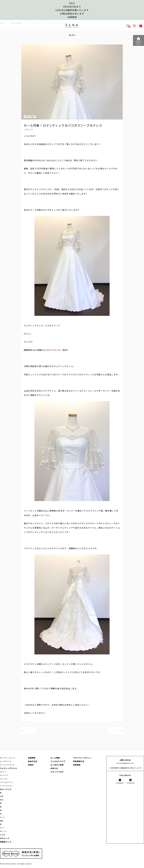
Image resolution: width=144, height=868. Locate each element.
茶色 (2, 800)
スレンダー (4, 779)
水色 (2, 796)
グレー (2, 828)
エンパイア (4, 775)
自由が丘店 (33, 761)
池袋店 (31, 765)
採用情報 (77, 765)
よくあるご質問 (57, 765)
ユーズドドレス (6, 761)
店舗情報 (32, 758)
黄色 (2, 821)
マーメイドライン (7, 786)
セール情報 (55, 758)
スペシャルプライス (7, 765)
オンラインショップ (7, 758)
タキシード (5, 838)
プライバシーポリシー (82, 758)
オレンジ (3, 831)
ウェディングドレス (8, 768)
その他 (2, 835)
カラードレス (6, 789)
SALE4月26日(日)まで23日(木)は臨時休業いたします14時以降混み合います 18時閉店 (72, 10)
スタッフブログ (30, 117)
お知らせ (54, 768)
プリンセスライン (7, 782)
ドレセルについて (58, 761)
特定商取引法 (79, 761)
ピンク (2, 817)
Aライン (3, 772)
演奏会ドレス (6, 842)
